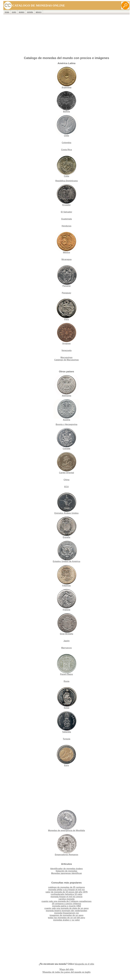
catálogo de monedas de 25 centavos (67, 887)
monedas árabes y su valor (66, 920)
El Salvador (66, 212)
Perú (66, 310)
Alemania (66, 386)
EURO (14, 12)
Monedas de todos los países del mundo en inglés (66, 972)
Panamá (66, 276)
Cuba (66, 166)
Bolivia (66, 102)
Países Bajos (66, 665)
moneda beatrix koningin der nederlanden (66, 911)
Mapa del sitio (66, 969)
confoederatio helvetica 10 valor (66, 894)
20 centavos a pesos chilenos (66, 904)
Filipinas (66, 576)
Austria (66, 410)
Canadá (66, 439)
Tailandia (66, 722)
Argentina (66, 78)
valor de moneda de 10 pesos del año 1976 (66, 892)
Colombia (67, 143)
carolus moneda (67, 899)
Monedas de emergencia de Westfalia (66, 821)
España (30, 12)
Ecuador (66, 195)
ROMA (7, 12)
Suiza (66, 698)
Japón (66, 641)
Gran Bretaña (66, 624)
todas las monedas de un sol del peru (66, 918)
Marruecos (67, 648)
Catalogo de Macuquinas (66, 360)
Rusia (66, 681)
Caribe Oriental (67, 473)
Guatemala (66, 219)
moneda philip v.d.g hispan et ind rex (67, 890)
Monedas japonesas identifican (67, 873)
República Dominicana (66, 181)
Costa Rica (67, 150)
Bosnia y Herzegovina (66, 424)
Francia (66, 600)
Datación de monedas (66, 871)
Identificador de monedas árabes (66, 869)
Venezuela (66, 350)
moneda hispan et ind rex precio (66, 897)
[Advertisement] (67, 36)
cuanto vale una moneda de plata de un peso (67, 908)
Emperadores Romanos (66, 845)
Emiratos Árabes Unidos (66, 513)
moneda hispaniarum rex (66, 913)
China (66, 480)
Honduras (67, 226)
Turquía (66, 739)
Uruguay (66, 334)
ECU (66, 487)
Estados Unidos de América (66, 552)
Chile (66, 126)
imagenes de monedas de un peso (67, 915)
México (39, 12)
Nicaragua (66, 259)
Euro (66, 756)
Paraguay (66, 293)
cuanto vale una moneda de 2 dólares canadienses (66, 901)
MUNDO (22, 12)
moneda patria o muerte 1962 (66, 906)
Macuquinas (66, 357)
